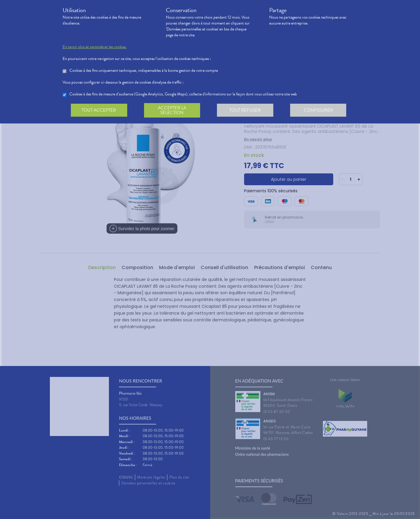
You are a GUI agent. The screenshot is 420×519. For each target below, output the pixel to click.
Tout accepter (99, 110)
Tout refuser (247, 110)
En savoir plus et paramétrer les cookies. (95, 47)
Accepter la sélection (173, 110)
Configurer (321, 110)
